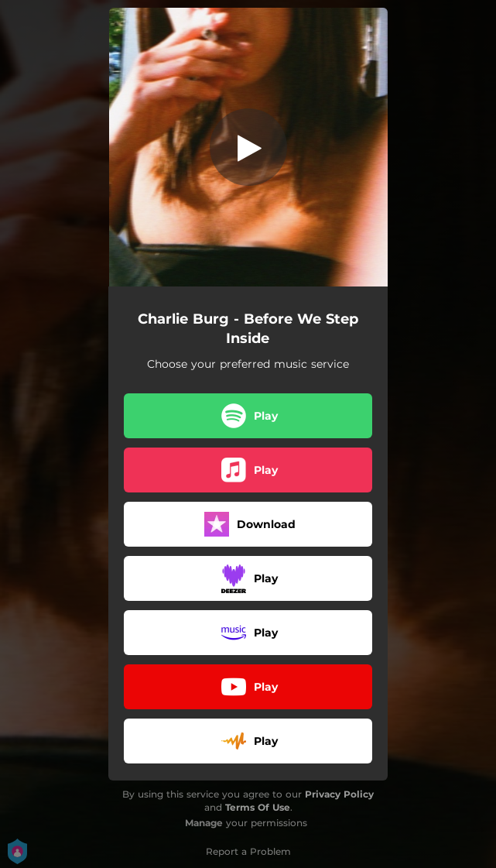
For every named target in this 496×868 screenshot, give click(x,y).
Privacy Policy (339, 794)
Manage (204, 823)
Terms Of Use (258, 807)
